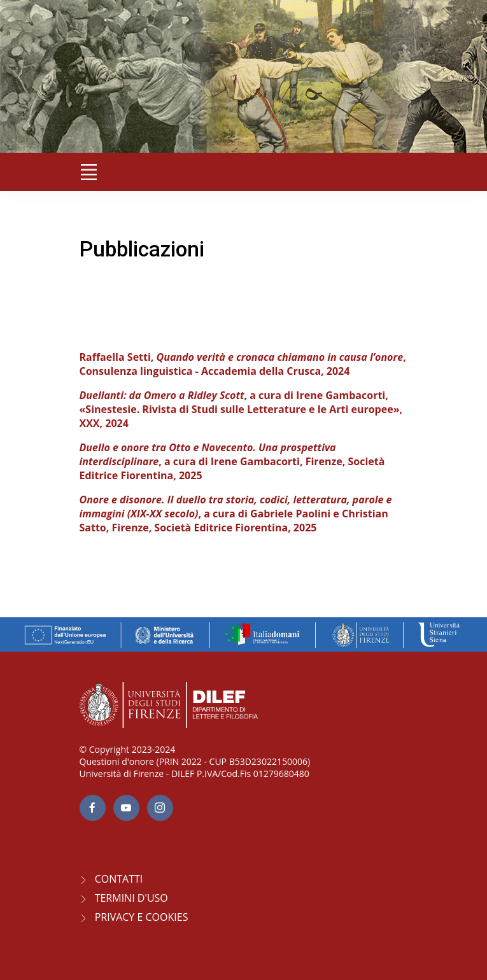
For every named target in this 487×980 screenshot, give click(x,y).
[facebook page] (93, 808)
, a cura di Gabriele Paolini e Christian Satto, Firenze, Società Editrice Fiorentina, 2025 (236, 514)
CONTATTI (119, 879)
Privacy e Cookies (142, 917)
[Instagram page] (160, 808)
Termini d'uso (131, 898)
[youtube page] (126, 808)
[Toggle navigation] (89, 172)
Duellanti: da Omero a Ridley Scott (162, 395)
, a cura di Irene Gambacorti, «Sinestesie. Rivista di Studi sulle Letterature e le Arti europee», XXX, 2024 (241, 409)
